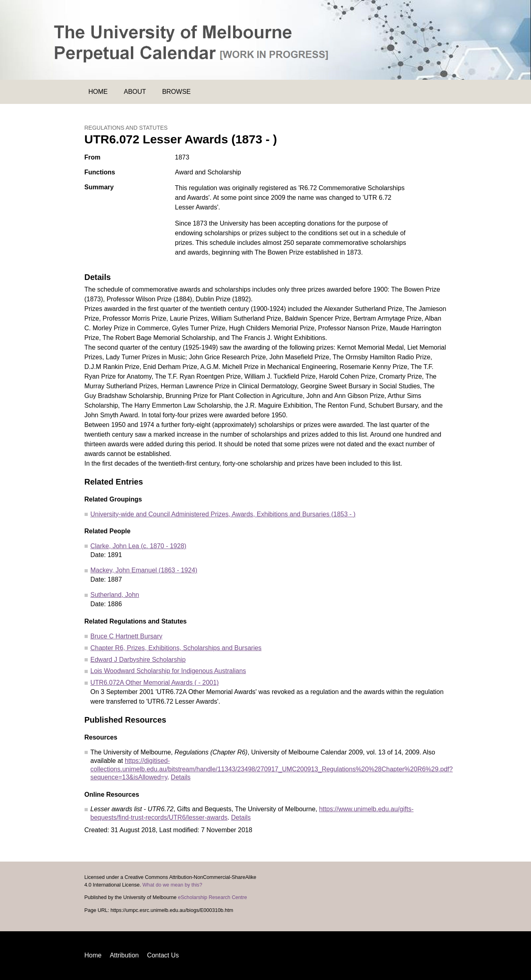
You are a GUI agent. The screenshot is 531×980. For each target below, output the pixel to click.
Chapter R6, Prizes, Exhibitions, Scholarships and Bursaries (176, 648)
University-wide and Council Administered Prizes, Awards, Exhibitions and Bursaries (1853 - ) (223, 514)
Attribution (124, 955)
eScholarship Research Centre (213, 897)
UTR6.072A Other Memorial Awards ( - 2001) (155, 683)
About (135, 92)
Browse (177, 92)
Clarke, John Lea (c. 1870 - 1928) (138, 546)
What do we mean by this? (172, 885)
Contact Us (163, 955)
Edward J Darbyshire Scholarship (138, 660)
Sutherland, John (115, 595)
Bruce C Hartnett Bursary (127, 636)
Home (98, 92)
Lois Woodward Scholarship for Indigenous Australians (168, 671)
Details (181, 777)
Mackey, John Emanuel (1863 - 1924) (144, 570)
